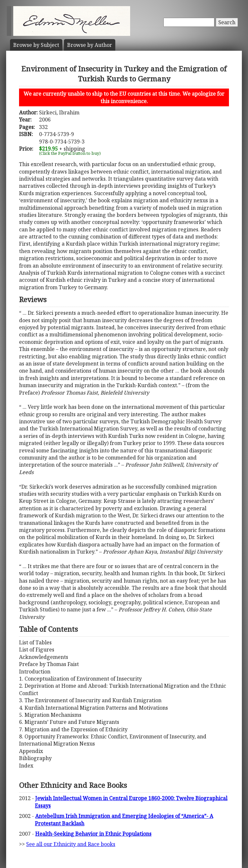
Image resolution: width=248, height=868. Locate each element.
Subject (36, 45)
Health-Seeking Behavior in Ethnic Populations (93, 834)
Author (90, 45)
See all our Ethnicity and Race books (71, 844)
